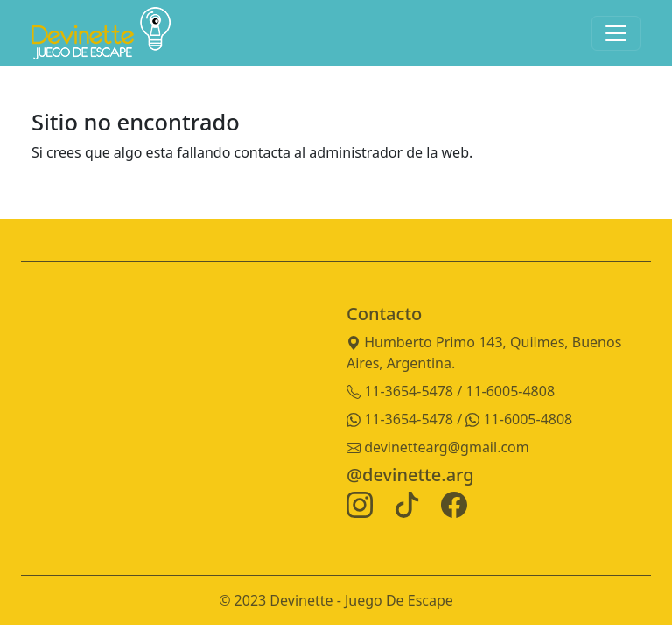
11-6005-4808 (519, 419)
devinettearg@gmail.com (438, 447)
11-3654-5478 (402, 419)
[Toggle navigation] (616, 33)
